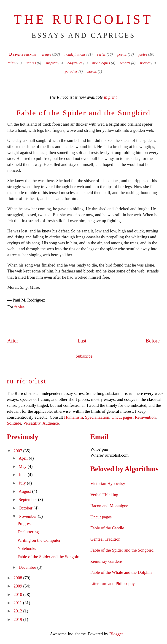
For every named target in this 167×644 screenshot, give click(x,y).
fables (143, 54)
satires (31, 63)
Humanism (73, 417)
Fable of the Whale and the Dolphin (121, 572)
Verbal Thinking (104, 495)
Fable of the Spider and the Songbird (83, 113)
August (26, 491)
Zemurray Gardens (106, 561)
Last (82, 341)
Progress (25, 524)
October (26, 508)
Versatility (32, 423)
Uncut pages (122, 417)
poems (122, 54)
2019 (18, 619)
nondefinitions (75, 54)
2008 (18, 578)
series (101, 54)
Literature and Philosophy (113, 583)
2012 (18, 611)
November (28, 516)
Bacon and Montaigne (109, 506)
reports (125, 63)
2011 (18, 603)
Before (153, 341)
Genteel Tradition (105, 539)
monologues (101, 63)
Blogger (116, 634)
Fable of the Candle (107, 528)
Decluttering (28, 532)
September (28, 500)
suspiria (52, 63)
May (23, 466)
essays (46, 54)
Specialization (97, 417)
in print (110, 97)
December (28, 567)
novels (92, 71)
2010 (18, 594)
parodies (71, 71)
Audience (50, 423)
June (23, 475)
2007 (18, 451)
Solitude (14, 423)
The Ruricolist (83, 19)
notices (145, 63)
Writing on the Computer (39, 540)
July (23, 483)
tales (11, 63)
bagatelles (75, 63)
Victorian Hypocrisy (108, 484)
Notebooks (27, 548)
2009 (18, 586)
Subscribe (84, 356)
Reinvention (145, 417)
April (24, 458)
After (13, 341)
